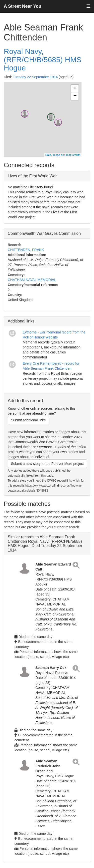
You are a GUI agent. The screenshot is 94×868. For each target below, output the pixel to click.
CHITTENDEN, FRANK (26, 250)
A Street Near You (23, 6)
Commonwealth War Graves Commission (44, 233)
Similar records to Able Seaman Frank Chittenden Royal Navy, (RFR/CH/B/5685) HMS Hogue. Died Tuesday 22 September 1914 (45, 544)
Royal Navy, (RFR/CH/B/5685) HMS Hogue (43, 60)
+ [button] (75, 89)
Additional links (21, 321)
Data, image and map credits (63, 155)
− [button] (75, 96)
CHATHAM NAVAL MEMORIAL (32, 280)
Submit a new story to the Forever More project (47, 464)
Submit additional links (28, 420)
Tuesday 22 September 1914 (35, 77)
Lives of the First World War (32, 176)
